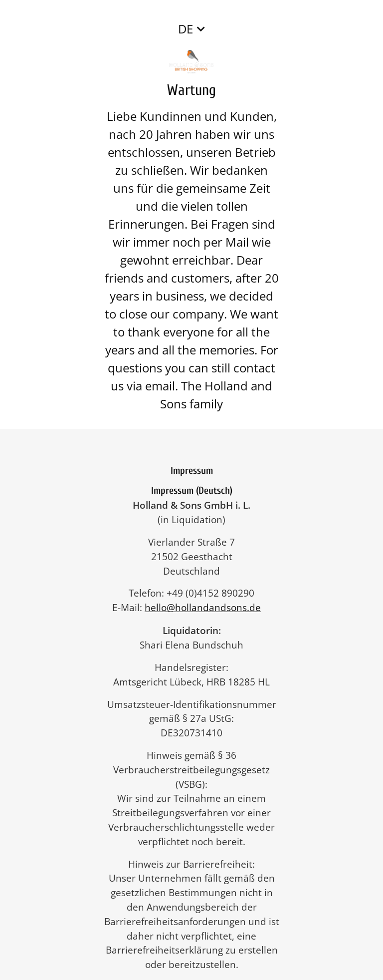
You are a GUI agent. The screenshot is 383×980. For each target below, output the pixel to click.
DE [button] (186, 29)
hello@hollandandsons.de (208, 607)
